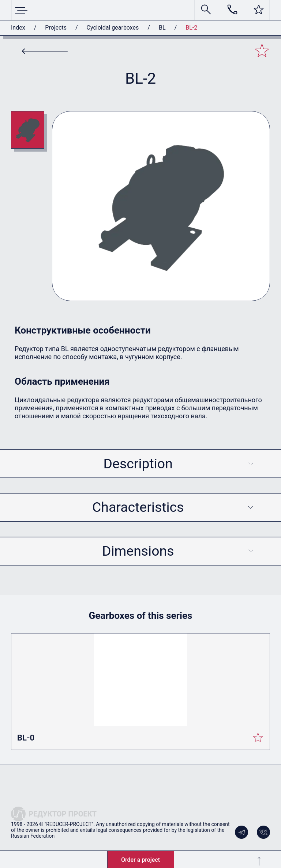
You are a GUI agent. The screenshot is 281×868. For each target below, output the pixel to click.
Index (18, 28)
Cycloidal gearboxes (113, 28)
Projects (56, 28)
